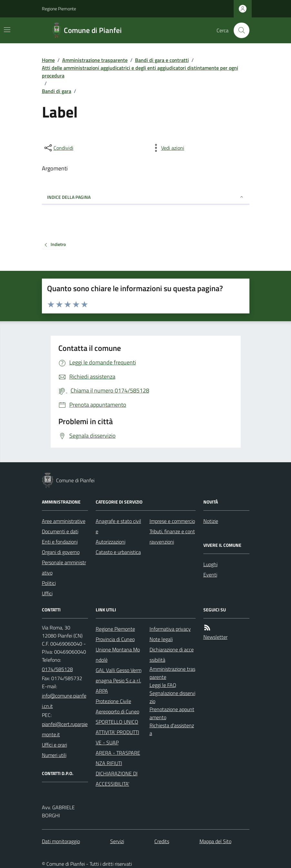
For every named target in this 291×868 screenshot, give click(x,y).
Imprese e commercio (172, 521)
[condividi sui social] (58, 148)
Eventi (210, 575)
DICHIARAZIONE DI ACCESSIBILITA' (117, 779)
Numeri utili (54, 755)
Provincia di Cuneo (115, 639)
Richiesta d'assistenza (172, 729)
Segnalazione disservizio (172, 697)
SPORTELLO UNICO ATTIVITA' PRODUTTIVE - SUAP (117, 732)
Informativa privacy (170, 629)
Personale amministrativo (64, 567)
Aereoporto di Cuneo (117, 711)
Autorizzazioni (111, 542)
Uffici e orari (54, 745)
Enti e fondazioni (60, 542)
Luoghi (210, 564)
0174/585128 (57, 669)
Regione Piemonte (59, 9)
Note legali (161, 639)
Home (48, 60)
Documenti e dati (60, 531)
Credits (162, 841)
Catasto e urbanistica (118, 552)
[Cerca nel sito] (239, 30)
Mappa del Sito (215, 841)
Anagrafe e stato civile (118, 526)
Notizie (211, 521)
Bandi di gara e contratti (162, 60)
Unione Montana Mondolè (118, 655)
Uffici (47, 593)
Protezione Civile (113, 701)
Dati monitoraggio (61, 841)
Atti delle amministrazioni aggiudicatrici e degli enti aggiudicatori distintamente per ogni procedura (140, 72)
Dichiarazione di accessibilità (172, 655)
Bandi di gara (57, 91)
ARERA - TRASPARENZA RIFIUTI (118, 758)
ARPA (102, 691)
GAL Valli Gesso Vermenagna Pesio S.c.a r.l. (119, 675)
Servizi (117, 841)
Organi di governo (61, 552)
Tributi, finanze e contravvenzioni (172, 536)
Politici (49, 583)
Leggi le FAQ (163, 685)
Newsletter (215, 637)
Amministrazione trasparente (95, 60)
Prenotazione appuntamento (172, 713)
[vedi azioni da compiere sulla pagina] (168, 148)
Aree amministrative (64, 521)
